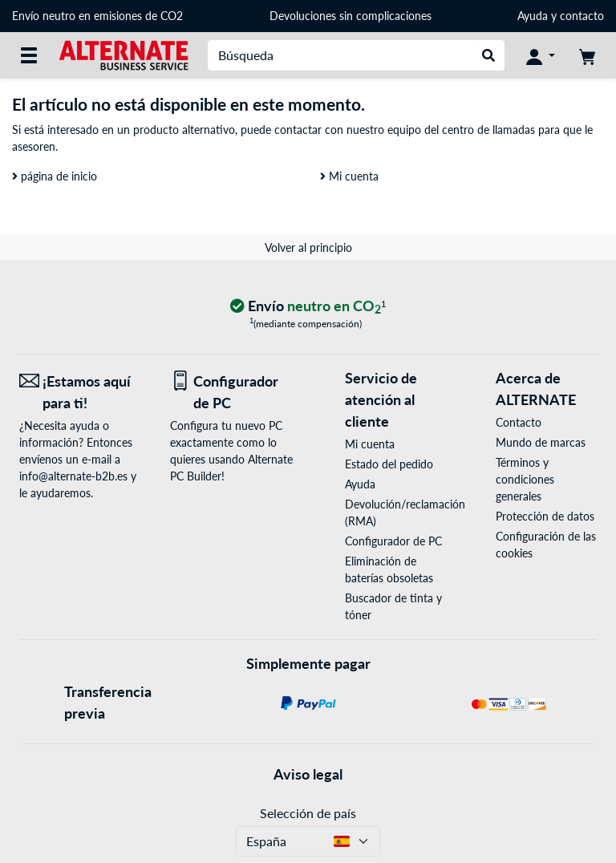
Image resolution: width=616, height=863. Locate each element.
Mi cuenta (349, 176)
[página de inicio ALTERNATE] (124, 54)
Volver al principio (308, 247)
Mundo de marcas (541, 442)
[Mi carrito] (587, 55)
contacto (582, 16)
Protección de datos (545, 516)
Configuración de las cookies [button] (546, 545)
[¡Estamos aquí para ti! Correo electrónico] (83, 392)
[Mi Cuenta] (541, 55)
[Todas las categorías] (29, 55)
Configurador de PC (393, 541)
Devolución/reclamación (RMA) (395, 513)
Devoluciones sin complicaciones (351, 16)
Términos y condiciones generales (525, 479)
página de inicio (55, 176)
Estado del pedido (389, 464)
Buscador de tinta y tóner (393, 606)
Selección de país (308, 813)
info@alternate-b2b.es (73, 476)
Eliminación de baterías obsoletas (389, 569)
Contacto (519, 422)
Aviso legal (308, 774)
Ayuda (533, 16)
